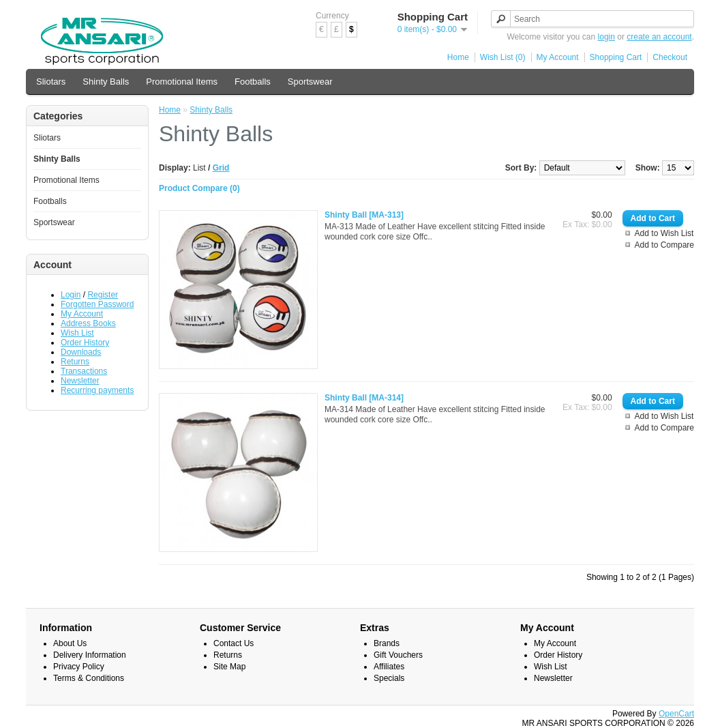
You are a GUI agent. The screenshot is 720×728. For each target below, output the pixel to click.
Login (71, 295)
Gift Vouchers (398, 655)
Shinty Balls (106, 82)
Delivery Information (90, 655)
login (606, 37)
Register (103, 295)
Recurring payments (97, 390)
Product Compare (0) (199, 188)
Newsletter (80, 381)
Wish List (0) (503, 57)
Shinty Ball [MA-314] (364, 398)
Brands (387, 643)
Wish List (77, 333)
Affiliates (389, 667)
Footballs (253, 82)
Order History (85, 343)
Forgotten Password (97, 304)
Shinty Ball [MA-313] (364, 215)
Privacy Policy (79, 667)
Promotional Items (182, 82)
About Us (70, 643)
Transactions (84, 371)
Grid (221, 168)
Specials (389, 678)
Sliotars (51, 82)
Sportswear (310, 82)
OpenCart (676, 714)
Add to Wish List (664, 233)
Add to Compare (664, 245)
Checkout (670, 57)
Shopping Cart (616, 57)
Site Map (229, 667)
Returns (75, 362)
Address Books (88, 323)
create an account (659, 37)
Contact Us (234, 643)
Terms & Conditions (89, 678)
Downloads (81, 352)
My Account (558, 57)
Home (458, 57)
